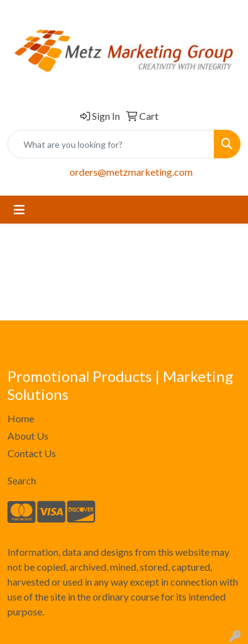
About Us (28, 436)
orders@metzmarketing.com (131, 172)
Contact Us (32, 453)
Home (21, 418)
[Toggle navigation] (19, 210)
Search (22, 480)
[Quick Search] (111, 144)
